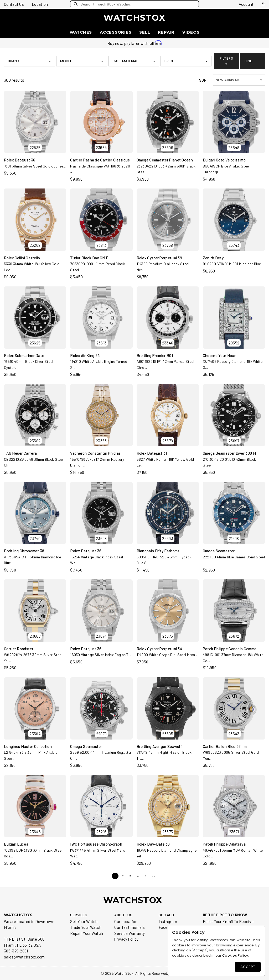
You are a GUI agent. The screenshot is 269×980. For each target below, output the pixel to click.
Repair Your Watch (87, 933)
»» (153, 876)
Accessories (116, 32)
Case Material (125, 61)
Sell (145, 32)
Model (66, 61)
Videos (191, 32)
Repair (166, 32)
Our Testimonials (130, 927)
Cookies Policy (235, 955)
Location (40, 4)
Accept (248, 967)
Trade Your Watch (86, 927)
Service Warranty (130, 933)
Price (169, 61)
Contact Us (14, 4)
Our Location (126, 921)
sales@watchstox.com (24, 957)
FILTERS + (227, 61)
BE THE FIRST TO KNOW (225, 915)
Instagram (168, 921)
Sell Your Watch (84, 921)
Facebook (167, 927)
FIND (249, 61)
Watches (81, 32)
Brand (14, 61)
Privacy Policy (126, 939)
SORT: (205, 80)
